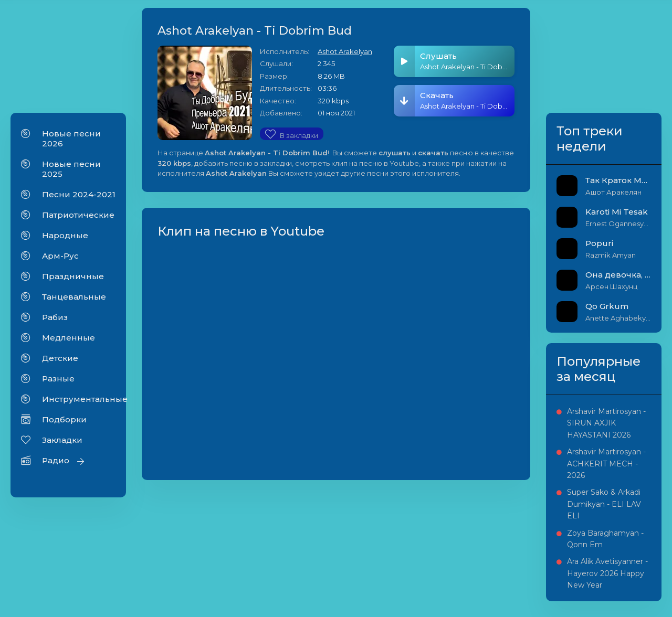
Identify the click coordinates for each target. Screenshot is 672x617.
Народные (65, 235)
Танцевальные (74, 297)
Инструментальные (79, 399)
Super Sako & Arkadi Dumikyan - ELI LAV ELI (604, 504)
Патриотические (78, 215)
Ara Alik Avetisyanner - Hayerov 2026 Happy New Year (607, 573)
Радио (56, 460)
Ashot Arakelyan (345, 51)
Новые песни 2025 (71, 169)
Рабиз (55, 317)
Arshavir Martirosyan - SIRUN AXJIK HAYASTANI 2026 (606, 423)
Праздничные (73, 276)
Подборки (64, 419)
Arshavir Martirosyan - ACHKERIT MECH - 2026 (606, 464)
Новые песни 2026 (71, 139)
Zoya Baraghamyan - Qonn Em (605, 539)
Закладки (62, 440)
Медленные (69, 338)
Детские (60, 358)
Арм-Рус (60, 256)
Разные (58, 379)
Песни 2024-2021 (79, 194)
